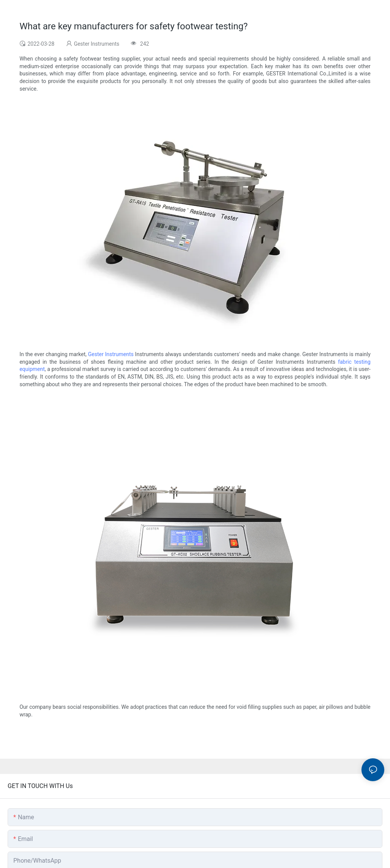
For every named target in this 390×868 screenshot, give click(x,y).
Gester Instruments (111, 354)
